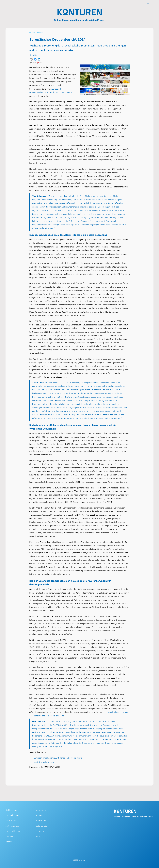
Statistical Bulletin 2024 (44, 762)
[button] (31, 59)
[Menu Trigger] (148, 5)
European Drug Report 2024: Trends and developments (58, 758)
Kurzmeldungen (36, 32)
